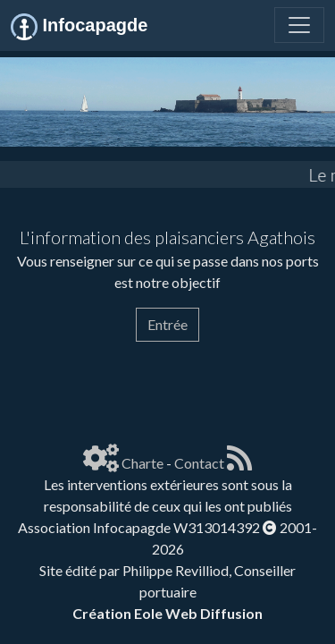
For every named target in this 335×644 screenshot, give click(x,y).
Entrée (167, 324)
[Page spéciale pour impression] (25, 375)
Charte (142, 463)
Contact (199, 463)
